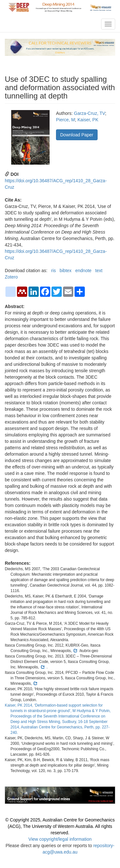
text (99, 271)
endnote (83, 271)
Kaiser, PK (88, 120)
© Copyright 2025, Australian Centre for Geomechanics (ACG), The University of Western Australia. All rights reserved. (60, 826)
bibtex (65, 271)
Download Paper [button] (77, 135)
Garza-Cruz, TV (89, 113)
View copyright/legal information (60, 839)
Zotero (11, 277)
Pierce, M (65, 120)
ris (54, 271)
